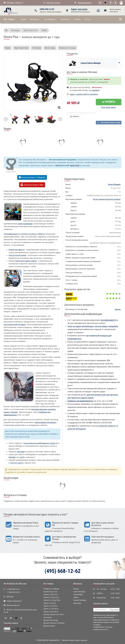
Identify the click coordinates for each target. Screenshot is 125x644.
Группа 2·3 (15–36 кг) (51, 612)
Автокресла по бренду (51, 589)
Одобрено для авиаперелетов (80, 401)
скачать (118, 309)
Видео (8, 48)
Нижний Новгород (80, 600)
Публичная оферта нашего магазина (74, 640)
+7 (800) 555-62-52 (13, 592)
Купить (109, 102)
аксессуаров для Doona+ (46, 422)
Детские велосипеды (51, 620)
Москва (76, 589)
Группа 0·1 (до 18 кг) (51, 594)
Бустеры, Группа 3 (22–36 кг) (53, 614)
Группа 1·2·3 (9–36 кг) (51, 609)
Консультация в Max (32, 185)
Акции (23, 19)
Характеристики (21, 48)
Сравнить (75, 116)
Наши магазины (84, 3)
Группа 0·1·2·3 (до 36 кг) (52, 600)
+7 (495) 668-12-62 (13, 589)
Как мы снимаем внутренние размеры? (107, 199)
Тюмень (76, 597)
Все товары (48, 584)
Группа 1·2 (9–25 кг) (50, 606)
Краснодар (77, 603)
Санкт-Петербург (79, 592)
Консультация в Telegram (32, 177)
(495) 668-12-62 (47, 9)
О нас (88, 19)
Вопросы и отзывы (67, 48)
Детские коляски (49, 626)
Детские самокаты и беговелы (54, 623)
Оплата (77, 19)
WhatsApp (10, 597)
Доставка (66, 19)
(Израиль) (114, 184)
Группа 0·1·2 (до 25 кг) (51, 597)
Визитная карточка (13, 605)
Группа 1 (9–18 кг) (50, 603)
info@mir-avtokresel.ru (14, 601)
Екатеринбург (78, 594)
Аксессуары (50, 48)
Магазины (35, 19)
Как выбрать (51, 19)
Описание (36, 48)
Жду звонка (115, 610)
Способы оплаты (11, 623)
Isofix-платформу (25, 224)
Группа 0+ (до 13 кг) (50, 592)
